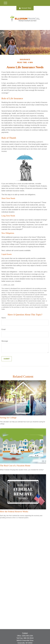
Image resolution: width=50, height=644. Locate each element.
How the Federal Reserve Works (14, 511)
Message (5, 341)
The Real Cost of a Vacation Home (15, 466)
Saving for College (8, 418)
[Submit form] (7, 359)
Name (4, 318)
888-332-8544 (29, 638)
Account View (25, 8)
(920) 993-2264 (27, 636)
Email (3, 329)
